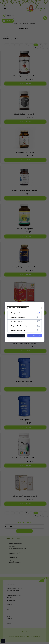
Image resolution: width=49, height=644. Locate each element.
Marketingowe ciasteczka (17, 317)
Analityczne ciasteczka (16, 322)
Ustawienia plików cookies (18, 308)
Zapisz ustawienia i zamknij (16, 336)
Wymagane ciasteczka (16, 313)
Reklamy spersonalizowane (18, 330)
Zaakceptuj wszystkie (35, 336)
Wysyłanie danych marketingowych (20, 326)
